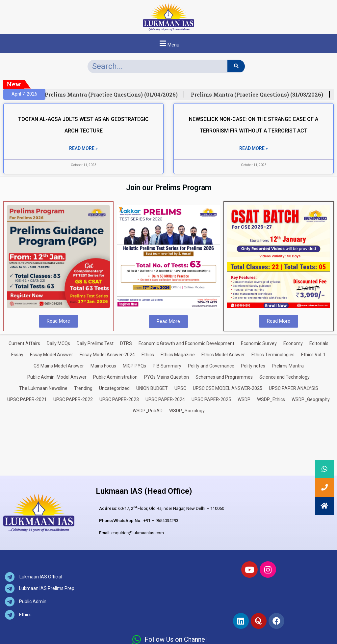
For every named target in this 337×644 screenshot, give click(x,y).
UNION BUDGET (152, 388)
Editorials (319, 343)
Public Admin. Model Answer (57, 377)
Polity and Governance (211, 366)
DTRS (126, 343)
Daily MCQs (58, 343)
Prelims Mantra (288, 366)
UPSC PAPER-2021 (27, 399)
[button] (168, 44)
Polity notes (253, 366)
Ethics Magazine (178, 355)
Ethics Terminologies (273, 355)
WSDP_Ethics (271, 399)
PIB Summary (167, 366)
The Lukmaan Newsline (43, 388)
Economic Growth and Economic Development (186, 343)
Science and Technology (285, 377)
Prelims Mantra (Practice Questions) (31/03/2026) (261, 95)
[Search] (236, 66)
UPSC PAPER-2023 (119, 399)
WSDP (244, 399)
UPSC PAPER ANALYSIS (294, 388)
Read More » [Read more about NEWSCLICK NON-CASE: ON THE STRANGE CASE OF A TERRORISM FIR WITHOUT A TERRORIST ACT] (254, 148)
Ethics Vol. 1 (313, 355)
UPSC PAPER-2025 (211, 399)
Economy (293, 343)
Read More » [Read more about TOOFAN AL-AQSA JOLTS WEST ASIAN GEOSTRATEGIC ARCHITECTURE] (83, 148)
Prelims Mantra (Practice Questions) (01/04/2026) (115, 95)
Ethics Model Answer (223, 355)
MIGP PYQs (134, 366)
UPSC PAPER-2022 (73, 399)
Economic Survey (259, 343)
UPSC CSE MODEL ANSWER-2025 (228, 388)
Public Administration (115, 377)
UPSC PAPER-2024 (165, 399)
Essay (17, 355)
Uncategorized (114, 388)
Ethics (148, 355)
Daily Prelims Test (95, 343)
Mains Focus (103, 366)
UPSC (180, 388)
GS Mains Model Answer (59, 366)
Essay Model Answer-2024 (107, 355)
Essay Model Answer (52, 355)
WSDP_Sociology (187, 411)
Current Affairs (24, 343)
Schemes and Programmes (224, 377)
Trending (83, 388)
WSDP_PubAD (148, 411)
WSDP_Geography (311, 399)
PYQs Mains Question (167, 377)
